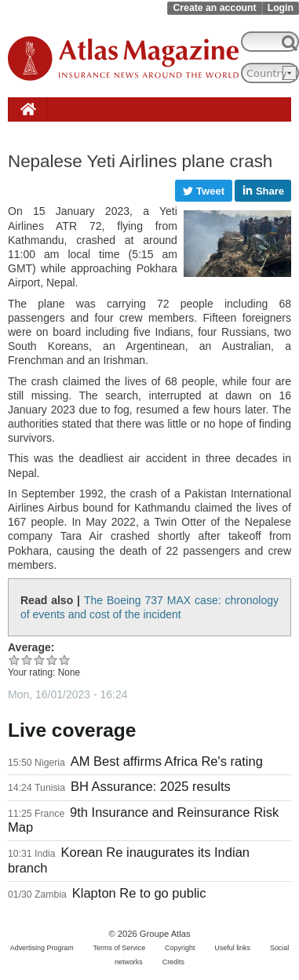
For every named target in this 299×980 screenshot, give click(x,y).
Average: (31, 647)
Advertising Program (42, 948)
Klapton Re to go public (139, 893)
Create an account (214, 8)
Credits (173, 962)
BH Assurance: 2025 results (151, 787)
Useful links (232, 948)
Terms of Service (120, 948)
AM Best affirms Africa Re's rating (167, 761)
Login (281, 8)
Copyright (180, 948)
